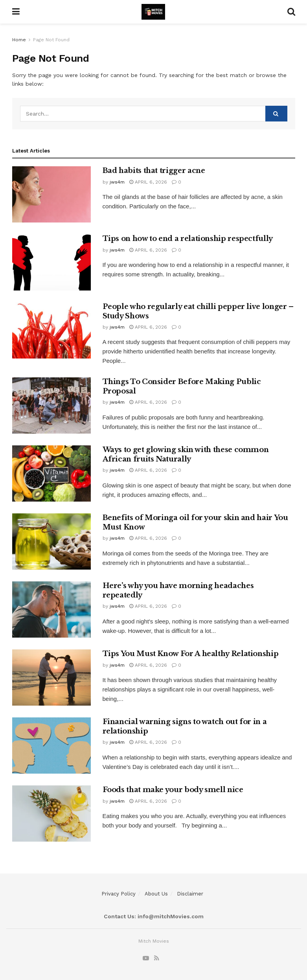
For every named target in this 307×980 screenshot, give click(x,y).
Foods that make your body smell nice (173, 790)
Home (19, 40)
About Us (156, 894)
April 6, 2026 (148, 182)
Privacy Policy (119, 894)
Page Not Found (51, 40)
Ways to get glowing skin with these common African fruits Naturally (186, 454)
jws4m (117, 182)
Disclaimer (190, 894)
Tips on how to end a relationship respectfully (188, 239)
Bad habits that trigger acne (154, 171)
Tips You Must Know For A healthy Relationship (191, 654)
